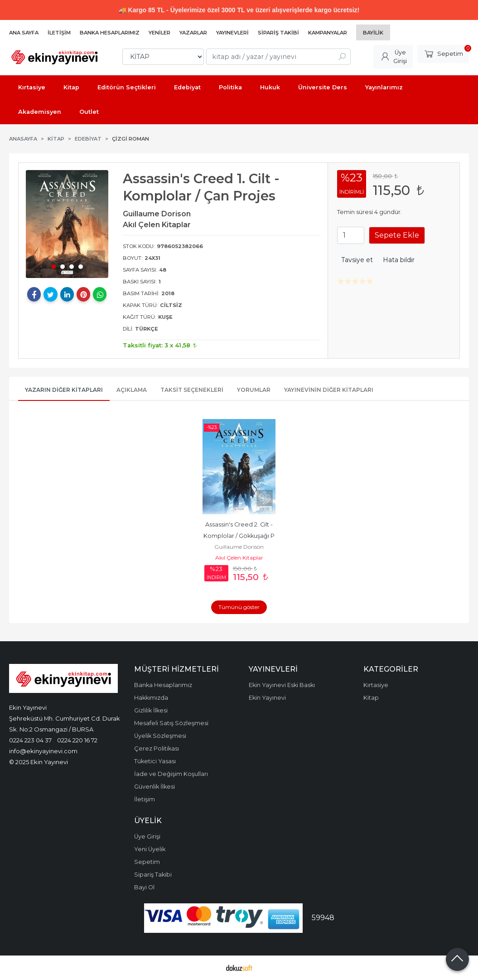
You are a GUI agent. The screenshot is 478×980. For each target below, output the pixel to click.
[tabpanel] (67, 224)
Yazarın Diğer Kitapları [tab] (64, 390)
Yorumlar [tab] (254, 390)
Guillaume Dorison (239, 547)
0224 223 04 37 (30, 740)
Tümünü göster (239, 607)
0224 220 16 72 (77, 740)
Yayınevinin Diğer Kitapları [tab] (329, 390)
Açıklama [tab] (132, 390)
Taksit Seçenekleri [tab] (192, 390)
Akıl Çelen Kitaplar (239, 558)
